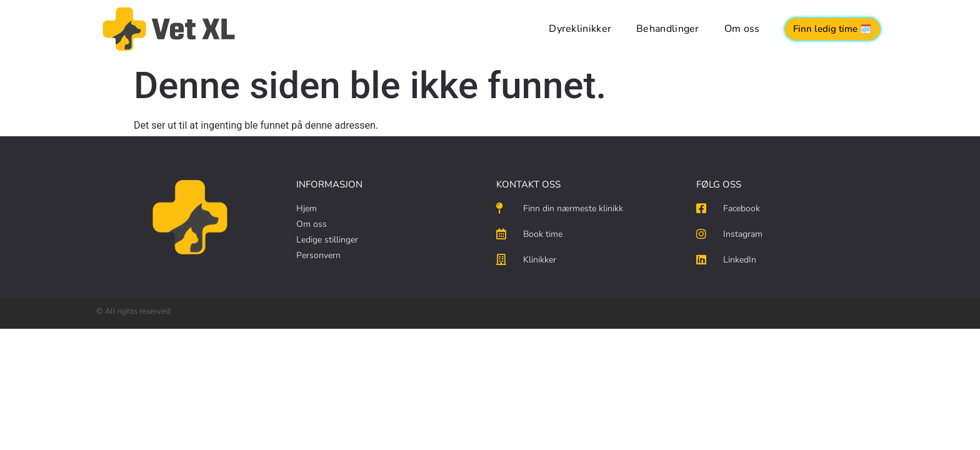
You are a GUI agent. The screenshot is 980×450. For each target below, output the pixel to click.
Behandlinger (668, 29)
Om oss (742, 29)
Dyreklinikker (580, 29)
